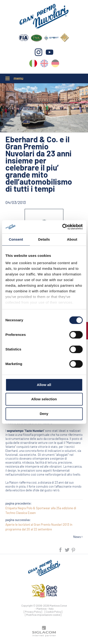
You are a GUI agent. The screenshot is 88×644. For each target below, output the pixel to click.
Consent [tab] (16, 239)
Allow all (44, 385)
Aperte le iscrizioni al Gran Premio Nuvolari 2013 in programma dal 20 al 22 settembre (39, 527)
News (77, 537)
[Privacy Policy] (33, 612)
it (33, 64)
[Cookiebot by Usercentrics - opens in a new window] (63, 227)
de (55, 64)
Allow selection (44, 399)
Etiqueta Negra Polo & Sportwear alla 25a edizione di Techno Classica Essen (41, 510)
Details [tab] (44, 239)
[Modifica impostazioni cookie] (43, 615)
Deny (44, 414)
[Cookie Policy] (54, 612)
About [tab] (72, 239)
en (44, 64)
